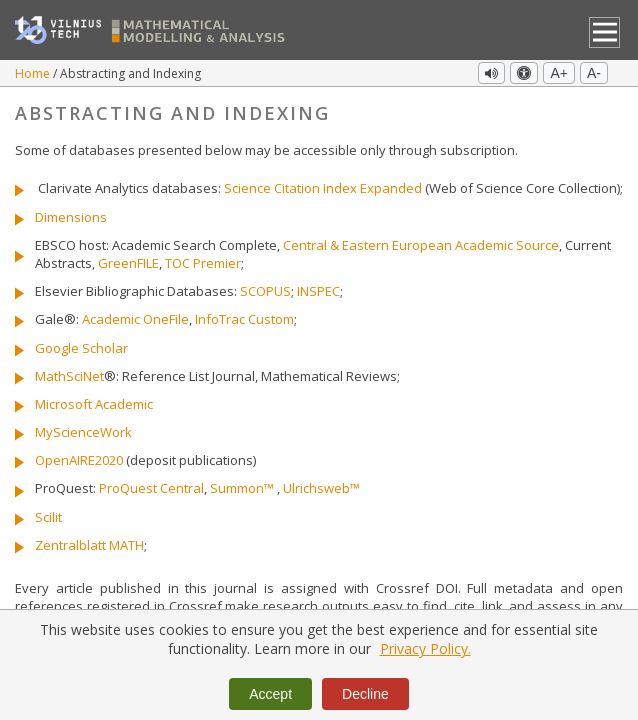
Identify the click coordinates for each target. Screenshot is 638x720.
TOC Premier (203, 263)
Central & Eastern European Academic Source (421, 245)
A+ (559, 73)
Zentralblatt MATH (89, 545)
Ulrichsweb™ (321, 488)
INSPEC (318, 291)
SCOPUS (265, 291)
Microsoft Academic (94, 404)
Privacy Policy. (425, 648)
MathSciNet (69, 376)
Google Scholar (81, 348)
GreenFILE (128, 263)
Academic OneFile (135, 319)
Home (34, 73)
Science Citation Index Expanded (323, 188)
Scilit (48, 517)
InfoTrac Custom (244, 319)
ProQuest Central (151, 488)
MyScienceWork (83, 432)
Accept (270, 694)
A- (594, 73)
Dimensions (71, 217)
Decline (365, 694)
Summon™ (242, 488)
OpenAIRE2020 (79, 460)
